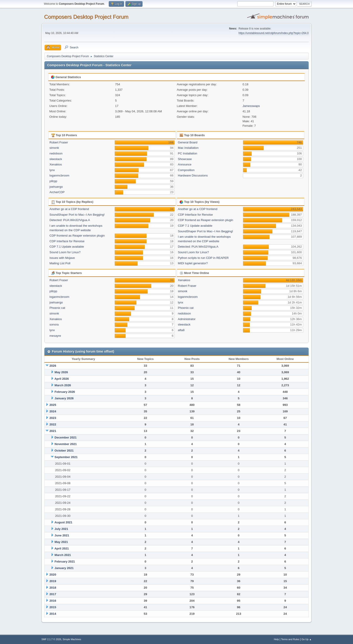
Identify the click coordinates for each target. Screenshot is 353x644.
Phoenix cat (57, 308)
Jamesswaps (251, 106)
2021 (53, 431)
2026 (53, 366)
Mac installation (188, 148)
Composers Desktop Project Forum (86, 17)
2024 (53, 411)
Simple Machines (72, 639)
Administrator (187, 319)
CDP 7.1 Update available (67, 247)
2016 (53, 601)
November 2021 (66, 444)
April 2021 (62, 548)
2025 (53, 405)
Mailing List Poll (60, 263)
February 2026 (65, 392)
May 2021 (61, 542)
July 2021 (61, 529)
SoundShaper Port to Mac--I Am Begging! (77, 215)
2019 (53, 581)
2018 (53, 588)
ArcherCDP (57, 192)
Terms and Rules (290, 639)
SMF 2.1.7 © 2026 (51, 639)
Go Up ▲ (307, 639)
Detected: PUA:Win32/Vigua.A (70, 220)
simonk (54, 148)
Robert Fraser (59, 142)
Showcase (185, 159)
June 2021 (62, 535)
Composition (186, 170)
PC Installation (188, 153)
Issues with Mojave (62, 258)
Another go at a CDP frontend (69, 209)
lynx (52, 170)
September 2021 (66, 457)
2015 (53, 607)
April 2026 (62, 379)
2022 (53, 424)
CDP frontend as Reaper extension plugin (77, 236)
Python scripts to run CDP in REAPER (203, 258)
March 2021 (63, 555)
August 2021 (63, 522)
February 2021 (65, 562)
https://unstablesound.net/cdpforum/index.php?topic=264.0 (274, 33)
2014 (53, 614)
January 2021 (64, 568)
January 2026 (64, 398)
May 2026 (61, 372)
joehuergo (56, 187)
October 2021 (64, 451)
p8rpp (53, 181)
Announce (185, 164)
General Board (188, 142)
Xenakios (56, 164)
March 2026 (63, 385)
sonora (54, 324)
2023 (53, 418)
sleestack (56, 159)
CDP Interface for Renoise (67, 241)
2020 (53, 575)
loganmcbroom (59, 175)
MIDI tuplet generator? (193, 263)
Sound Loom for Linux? (65, 252)
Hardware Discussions (193, 175)
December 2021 (66, 437)
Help (276, 639)
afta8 (181, 330)
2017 (53, 594)
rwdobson (56, 153)
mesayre (55, 336)
